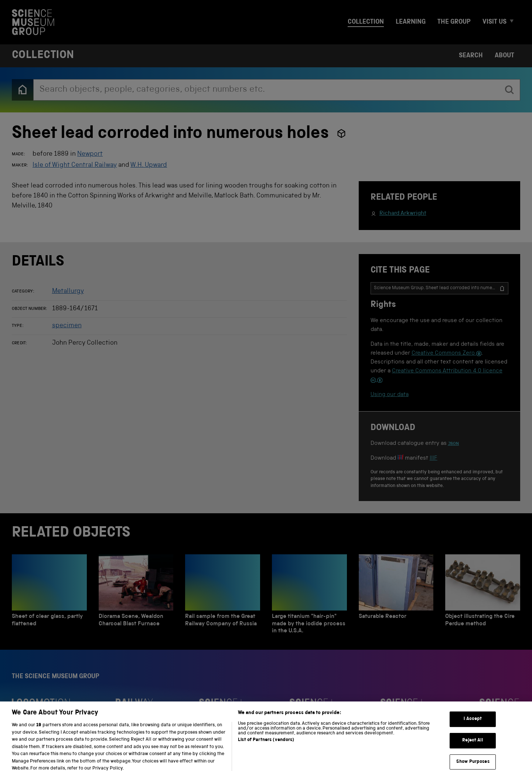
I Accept (473, 723)
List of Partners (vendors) (266, 745)
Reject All (473, 745)
